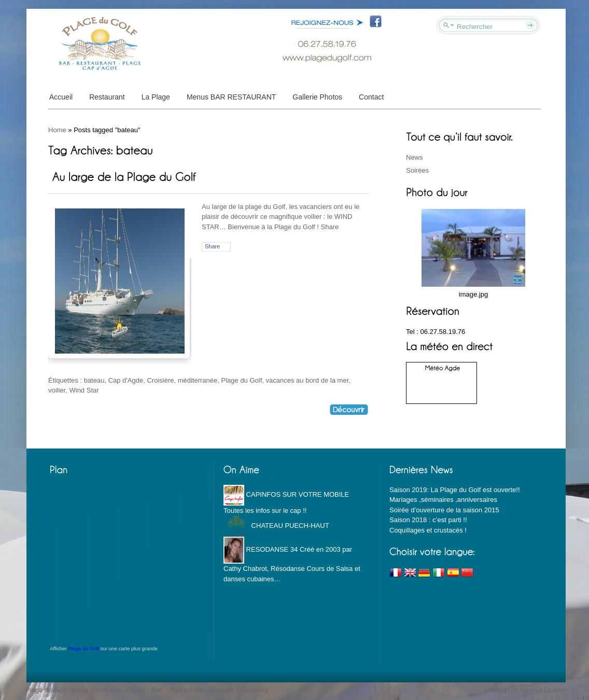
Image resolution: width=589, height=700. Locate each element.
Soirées (417, 170)
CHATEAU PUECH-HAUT (276, 526)
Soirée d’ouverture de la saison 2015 (444, 510)
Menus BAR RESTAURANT (231, 97)
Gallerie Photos (317, 97)
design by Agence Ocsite (527, 690)
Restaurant (107, 97)
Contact (371, 97)
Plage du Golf (242, 380)
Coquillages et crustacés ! (428, 530)
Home (57, 130)
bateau (94, 380)
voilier (57, 390)
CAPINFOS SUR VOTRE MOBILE (286, 494)
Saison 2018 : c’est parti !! (428, 520)
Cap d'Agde (126, 380)
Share (212, 246)
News (415, 157)
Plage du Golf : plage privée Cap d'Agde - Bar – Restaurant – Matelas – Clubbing (146, 690)
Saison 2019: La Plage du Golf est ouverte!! (455, 490)
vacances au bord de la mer (307, 380)
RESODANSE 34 (261, 549)
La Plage (156, 97)
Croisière (160, 380)
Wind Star (84, 390)
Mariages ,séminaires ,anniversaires (443, 500)
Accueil (61, 97)
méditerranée (198, 380)
